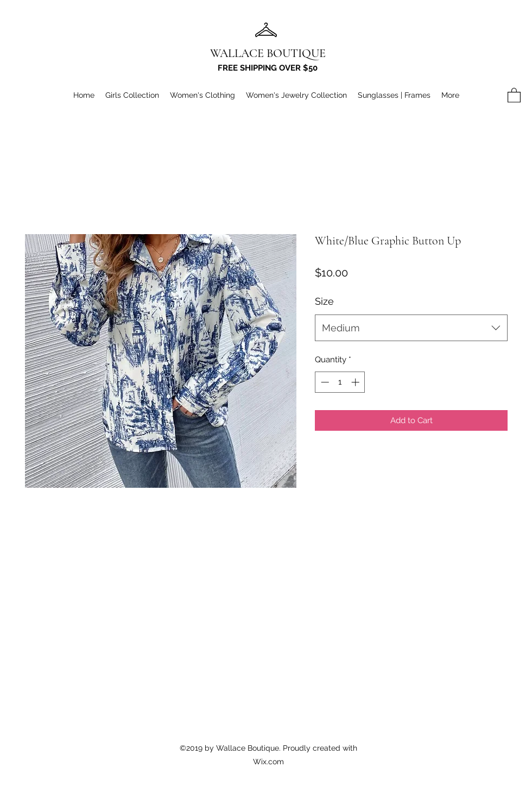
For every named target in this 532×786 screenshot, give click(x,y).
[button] (514, 95)
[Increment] (356, 382)
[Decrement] (324, 382)
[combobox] (411, 328)
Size (324, 301)
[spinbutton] (340, 382)
